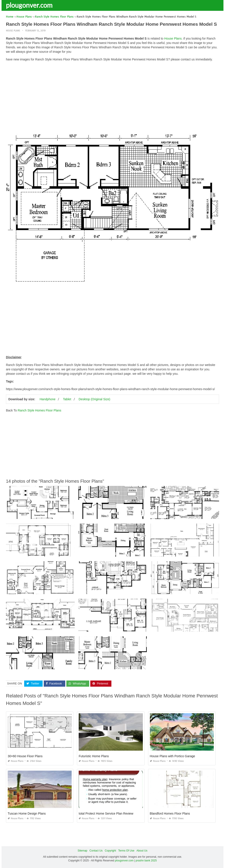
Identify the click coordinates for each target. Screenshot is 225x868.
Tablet (67, 399)
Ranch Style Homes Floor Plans (39, 410)
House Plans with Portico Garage (172, 756)
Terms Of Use (126, 851)
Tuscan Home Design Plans (27, 813)
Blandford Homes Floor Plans (170, 813)
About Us (142, 851)
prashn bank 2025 (146, 861)
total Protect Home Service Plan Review (106, 813)
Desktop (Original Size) (94, 399)
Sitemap (82, 851)
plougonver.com (29, 5)
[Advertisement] (112, 96)
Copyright (110, 851)
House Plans (13, 31)
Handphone (47, 399)
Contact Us (96, 851)
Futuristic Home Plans (94, 756)
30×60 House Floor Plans (25, 756)
